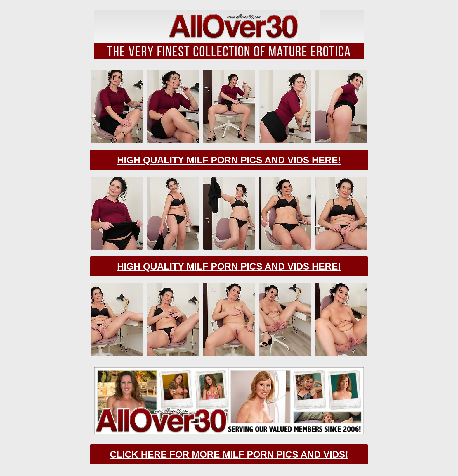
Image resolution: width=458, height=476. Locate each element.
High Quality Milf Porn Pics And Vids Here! (229, 160)
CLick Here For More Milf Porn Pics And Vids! (229, 454)
